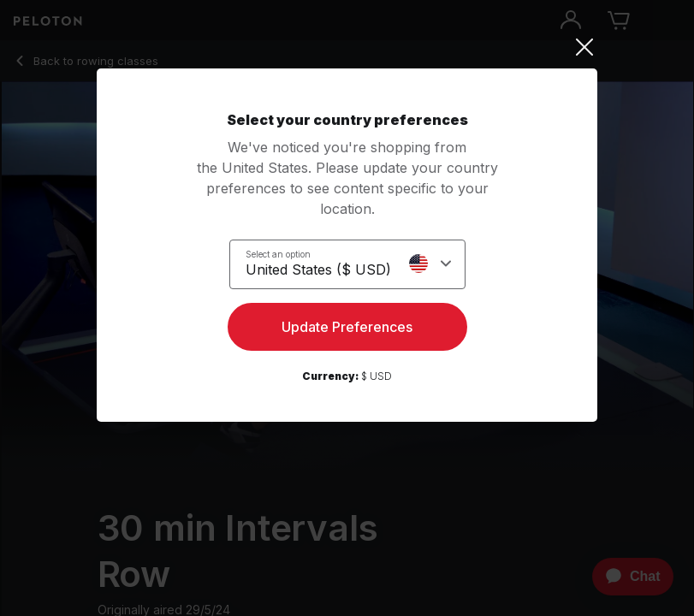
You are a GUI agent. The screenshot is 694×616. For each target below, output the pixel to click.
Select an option (278, 254)
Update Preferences (347, 327)
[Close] (347, 47)
